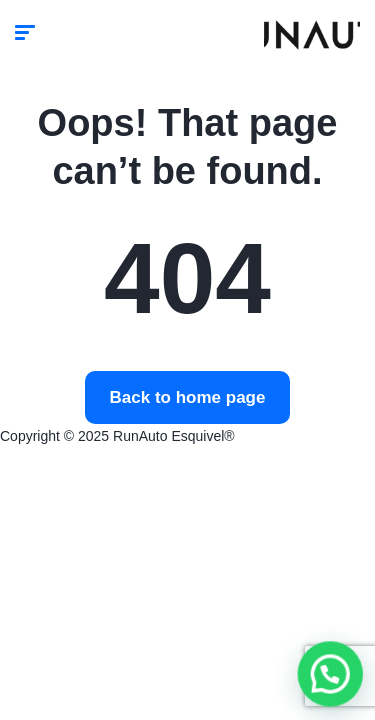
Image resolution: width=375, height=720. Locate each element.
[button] (332, 679)
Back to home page (188, 397)
